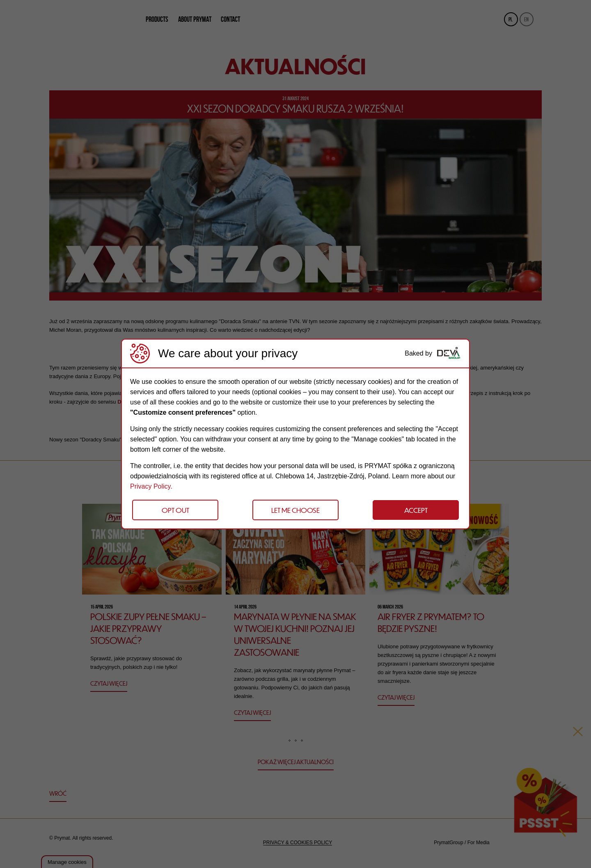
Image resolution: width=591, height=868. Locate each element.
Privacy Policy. (151, 486)
